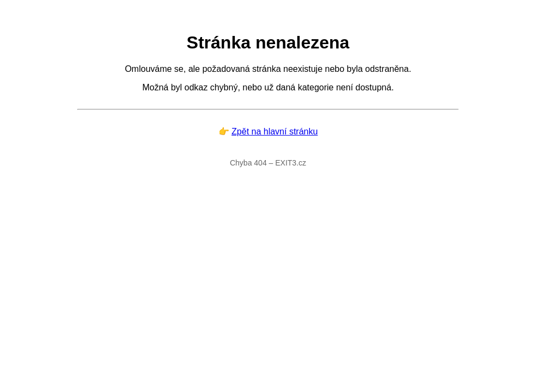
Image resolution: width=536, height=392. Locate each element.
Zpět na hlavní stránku (275, 131)
